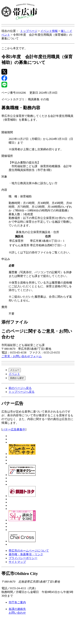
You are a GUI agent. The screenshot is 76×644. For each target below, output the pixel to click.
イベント (14, 374)
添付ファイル (15, 322)
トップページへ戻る (22, 392)
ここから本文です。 (14, 48)
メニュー (15, 370)
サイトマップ (17, 562)
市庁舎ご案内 (17, 602)
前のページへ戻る (20, 388)
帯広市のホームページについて (29, 551)
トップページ (29, 31)
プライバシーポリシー (23, 558)
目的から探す (17, 378)
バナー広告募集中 (14, 429)
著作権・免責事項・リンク (26, 554)
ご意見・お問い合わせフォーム (22, 356)
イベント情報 (49, 31)
